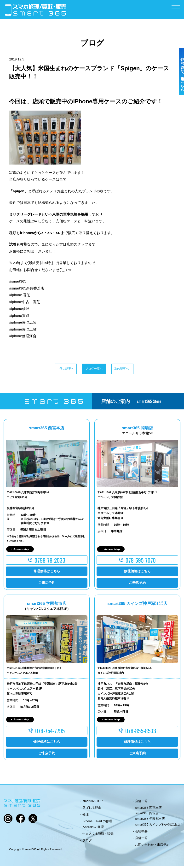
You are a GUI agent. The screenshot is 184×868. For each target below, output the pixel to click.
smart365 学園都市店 (150, 821)
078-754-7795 (50, 732)
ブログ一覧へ (92, 370)
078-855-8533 (141, 732)
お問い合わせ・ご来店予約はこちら (179, 84)
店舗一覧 (141, 803)
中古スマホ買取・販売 (98, 836)
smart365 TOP (92, 803)
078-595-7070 (141, 562)
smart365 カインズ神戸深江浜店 (158, 826)
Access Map (21, 551)
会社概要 (141, 833)
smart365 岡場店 (147, 815)
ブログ (87, 842)
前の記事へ (47, 370)
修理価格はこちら (47, 573)
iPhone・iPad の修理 (97, 823)
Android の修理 (93, 829)
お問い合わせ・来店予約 (152, 847)
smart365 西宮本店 (149, 810)
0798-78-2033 (50, 562)
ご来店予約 (47, 585)
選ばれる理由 (92, 810)
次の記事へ (137, 370)
